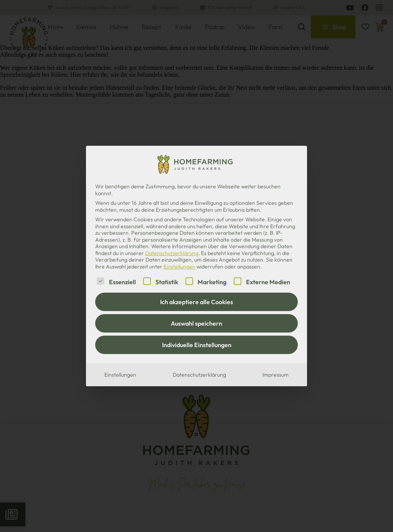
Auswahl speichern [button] (196, 323)
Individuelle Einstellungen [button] (197, 345)
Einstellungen (120, 375)
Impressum (276, 375)
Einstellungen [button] (179, 267)
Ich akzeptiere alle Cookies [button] (196, 302)
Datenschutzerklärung (172, 253)
